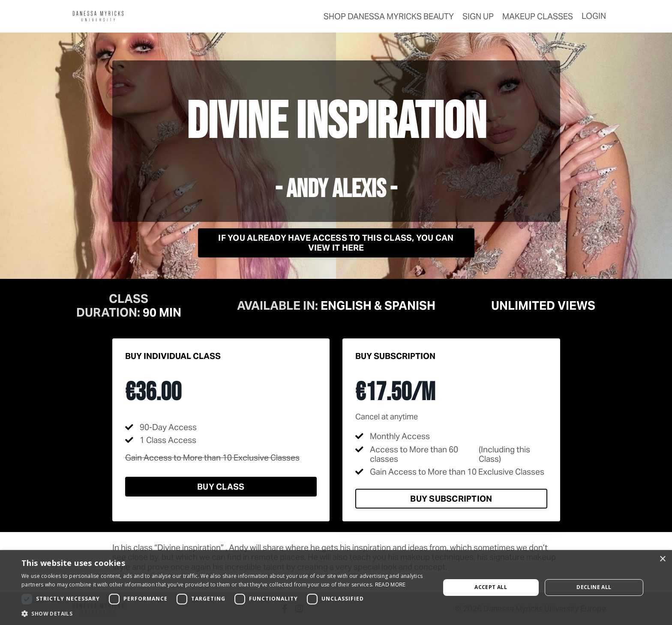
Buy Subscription (451, 499)
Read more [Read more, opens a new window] (390, 585)
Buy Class (221, 487)
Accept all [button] (491, 587)
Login (594, 16)
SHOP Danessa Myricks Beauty (389, 16)
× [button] (662, 559)
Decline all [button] (594, 587)
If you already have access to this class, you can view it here (336, 242)
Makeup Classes (538, 16)
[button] (225, 614)
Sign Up (478, 16)
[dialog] (336, 588)
